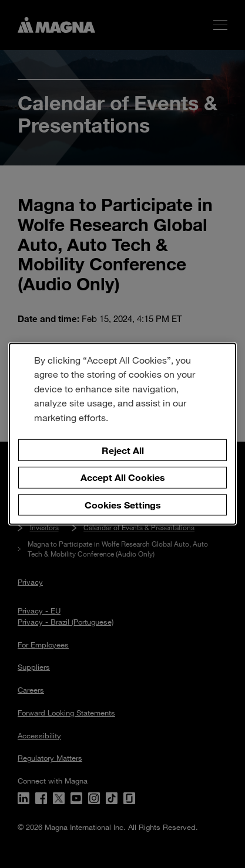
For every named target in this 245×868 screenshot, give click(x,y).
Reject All (123, 450)
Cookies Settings (123, 505)
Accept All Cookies (123, 477)
